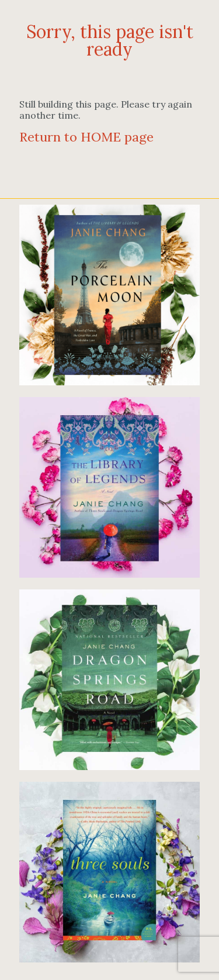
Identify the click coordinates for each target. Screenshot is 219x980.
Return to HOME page (86, 137)
